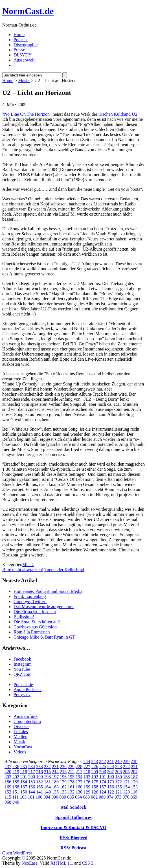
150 (24, 792)
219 (16, 772)
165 (40, 787)
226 (95, 767)
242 (102, 761)
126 (95, 792)
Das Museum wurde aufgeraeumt (44, 607)
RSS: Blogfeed (73, 838)
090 (55, 797)
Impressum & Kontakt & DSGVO (73, 828)
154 (126, 787)
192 (95, 777)
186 (8, 782)
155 (119, 787)
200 (32, 777)
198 (47, 777)
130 (79, 792)
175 (95, 782)
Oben (7, 853)
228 (79, 767)
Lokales (21, 732)
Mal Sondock (73, 807)
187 (134, 777)
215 (47, 772)
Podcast (21, 40)
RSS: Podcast (73, 848)
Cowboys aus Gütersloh (35, 627)
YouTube (22, 669)
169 (8, 787)
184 (24, 782)
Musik (24, 81)
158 (95, 787)
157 (103, 787)
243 (95, 761)
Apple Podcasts (28, 690)
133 (63, 792)
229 (71, 767)
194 (79, 777)
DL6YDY (23, 55)
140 (47, 792)
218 (24, 772)
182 (40, 782)
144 (32, 792)
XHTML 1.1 (62, 863)
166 (32, 787)
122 (111, 792)
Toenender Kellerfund (64, 570)
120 (126, 792)
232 (47, 767)
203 (8, 777)
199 (40, 777)
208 (102, 772)
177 (79, 782)
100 (39, 797)
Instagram (23, 664)
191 (103, 777)
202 (16, 777)
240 (118, 761)
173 (111, 782)
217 (32, 772)
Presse (19, 50)
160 (79, 787)
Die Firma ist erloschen (35, 612)
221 (134, 767)
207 (110, 772)
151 (16, 792)
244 (87, 761)
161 (71, 787)
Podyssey (22, 695)
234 (32, 767)
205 (126, 772)
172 (119, 782)
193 (87, 777)
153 (134, 787)
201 (24, 777)
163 (55, 787)
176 (87, 782)
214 (55, 772)
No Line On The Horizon (27, 114)
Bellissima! (24, 617)
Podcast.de (23, 684)
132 (71, 792)
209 (95, 772)
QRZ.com (23, 674)
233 (40, 767)
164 (47, 787)
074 (110, 797)
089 (63, 797)
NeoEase (29, 863)
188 (126, 777)
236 (16, 767)
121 (119, 792)
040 (16, 802)
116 (134, 792)
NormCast (23, 747)
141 (40, 792)
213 (63, 772)
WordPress (23, 853)
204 (134, 772)
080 (102, 797)
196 (63, 777)
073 (118, 797)
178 (71, 782)
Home (19, 35)
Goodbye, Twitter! (30, 601)
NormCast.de (28, 11)
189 (119, 777)
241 (110, 761)
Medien (20, 737)
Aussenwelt (24, 60)
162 (63, 787)
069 (134, 797)
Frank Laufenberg (30, 596)
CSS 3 (87, 863)
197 (55, 777)
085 (71, 797)
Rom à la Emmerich (32, 632)
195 (71, 777)
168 (16, 787)
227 (87, 767)
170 (134, 782)
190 (111, 777)
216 (40, 772)
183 (32, 782)
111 (15, 797)
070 (126, 797)
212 (71, 772)
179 (63, 782)
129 (87, 792)
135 (55, 792)
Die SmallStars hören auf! (37, 622)
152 (8, 792)
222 (126, 767)
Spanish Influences (73, 817)
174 (103, 782)
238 (134, 761)
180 (55, 782)
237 (8, 767)
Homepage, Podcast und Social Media (48, 591)
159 (87, 787)
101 (31, 797)
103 (23, 797)
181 (47, 782)
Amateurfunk (26, 716)
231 (55, 767)
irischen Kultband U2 (118, 114)
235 (24, 767)
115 (8, 797)
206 (118, 772)
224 (111, 767)
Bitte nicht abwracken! (23, 570)
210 (87, 772)
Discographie (26, 45)
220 (8, 772)
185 (16, 782)
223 (119, 767)
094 (47, 797)
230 (63, 767)
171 (126, 782)
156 (111, 787)
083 (86, 797)
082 (94, 797)
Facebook (22, 659)
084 (78, 797)
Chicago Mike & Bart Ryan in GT (44, 637)
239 (126, 761)
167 (24, 787)
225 (103, 767)
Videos (20, 752)
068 (8, 802)
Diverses (21, 726)
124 (103, 792)
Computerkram (27, 721)
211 (79, 772)
